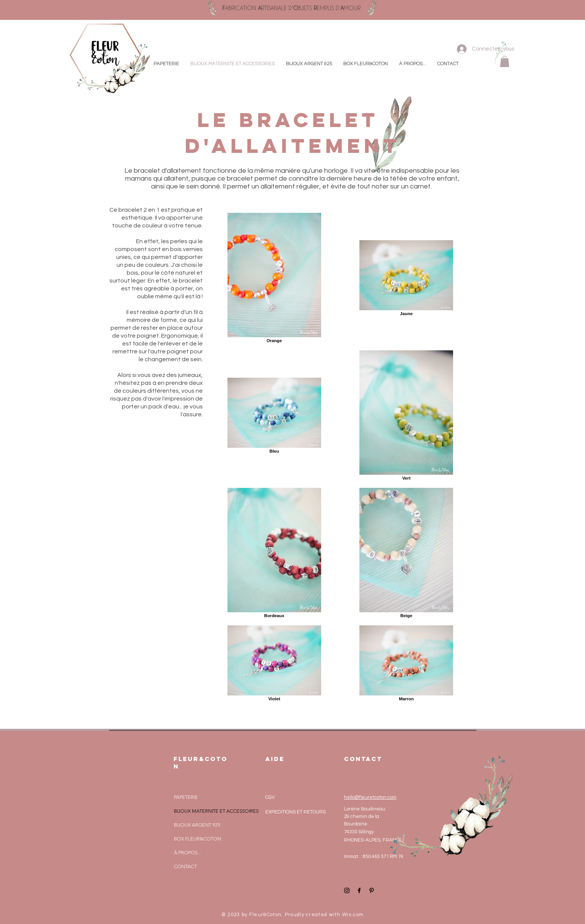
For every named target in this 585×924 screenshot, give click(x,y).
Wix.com (353, 915)
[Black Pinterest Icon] (372, 890)
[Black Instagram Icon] (347, 890)
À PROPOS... (187, 853)
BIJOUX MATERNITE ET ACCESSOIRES (216, 811)
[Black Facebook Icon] (359, 890)
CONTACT (185, 866)
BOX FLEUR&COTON (197, 839)
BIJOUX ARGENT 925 (197, 825)
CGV (270, 797)
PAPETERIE (186, 797)
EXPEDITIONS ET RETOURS (295, 812)
